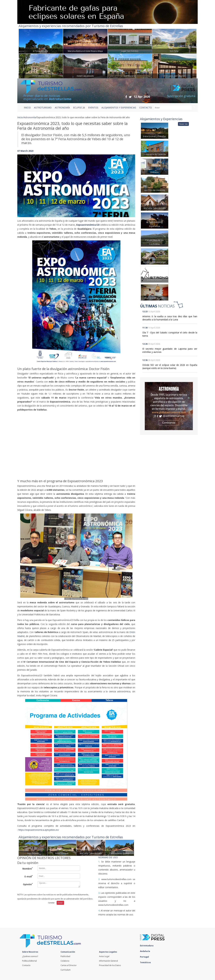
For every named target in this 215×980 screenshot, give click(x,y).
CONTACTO (146, 108)
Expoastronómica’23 (88, 225)
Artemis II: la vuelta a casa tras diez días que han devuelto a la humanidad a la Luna (170, 318)
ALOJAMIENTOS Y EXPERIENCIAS (119, 108)
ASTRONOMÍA (62, 108)
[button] (26, 183)
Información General (108, 961)
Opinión (28, 884)
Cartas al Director (69, 965)
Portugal (145, 957)
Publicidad (65, 956)
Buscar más (183, 124)
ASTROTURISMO (43, 108)
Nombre (28, 868)
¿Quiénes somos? (30, 956)
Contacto (26, 965)
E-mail (29, 876)
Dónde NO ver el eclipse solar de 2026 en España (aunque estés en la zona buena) (170, 367)
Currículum (66, 970)
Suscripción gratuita (181, 96)
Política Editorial (29, 961)
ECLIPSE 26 (79, 108)
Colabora (65, 961)
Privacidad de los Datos (110, 965)
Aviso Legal (104, 956)
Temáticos (146, 962)
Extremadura (148, 946)
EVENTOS (93, 108)
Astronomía (30, 117)
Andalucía (146, 951)
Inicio (27, 108)
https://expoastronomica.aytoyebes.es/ (39, 830)
